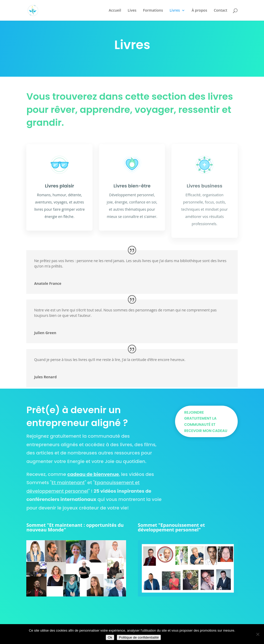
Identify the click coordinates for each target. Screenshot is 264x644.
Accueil (115, 11)
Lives (132, 11)
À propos (199, 11)
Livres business (204, 186)
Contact (220, 11)
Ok (110, 637)
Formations (153, 11)
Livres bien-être (132, 186)
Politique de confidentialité (139, 637)
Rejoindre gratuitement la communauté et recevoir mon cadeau (206, 422)
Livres (175, 11)
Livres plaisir (59, 186)
